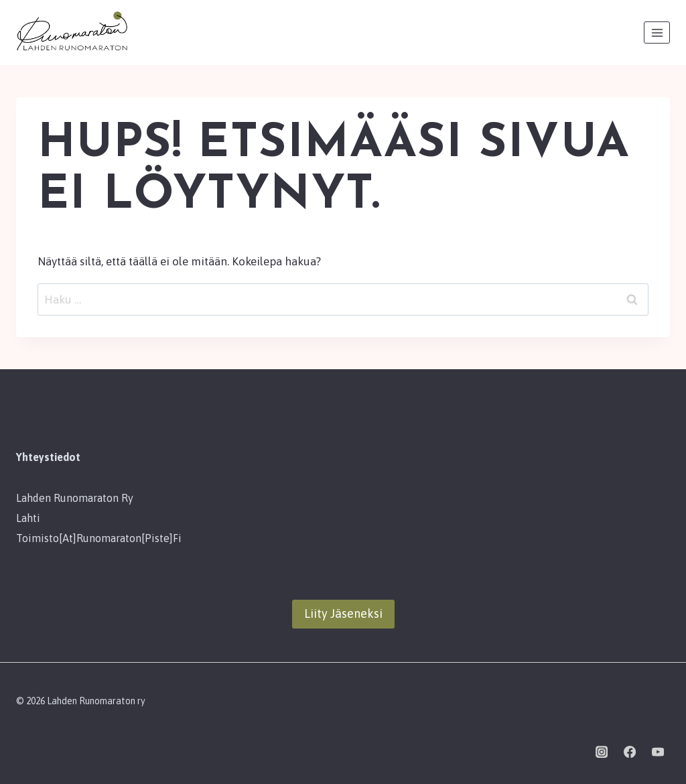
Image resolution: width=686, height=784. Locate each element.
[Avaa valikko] (657, 32)
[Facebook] (630, 752)
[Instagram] (602, 752)
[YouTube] (658, 752)
